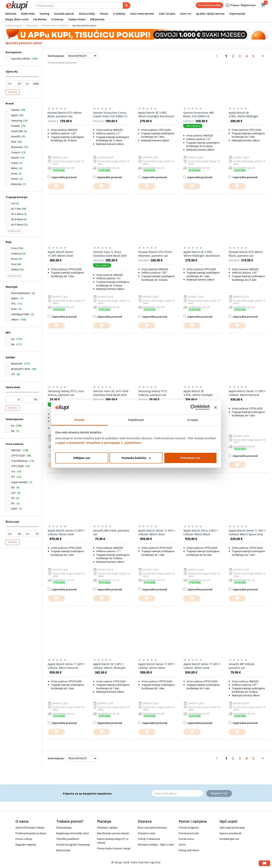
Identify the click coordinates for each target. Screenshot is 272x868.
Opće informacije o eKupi (30, 828)
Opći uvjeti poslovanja (232, 828)
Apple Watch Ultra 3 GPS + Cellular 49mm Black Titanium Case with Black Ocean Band (201, 532)
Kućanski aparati (64, 14)
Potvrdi (13, 92)
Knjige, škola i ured (17, 19)
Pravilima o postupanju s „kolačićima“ (114, 443)
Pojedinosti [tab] (136, 420)
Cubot (15, 163)
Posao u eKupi (24, 839)
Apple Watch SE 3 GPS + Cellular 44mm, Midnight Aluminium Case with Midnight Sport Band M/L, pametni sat (110, 666)
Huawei (15, 126)
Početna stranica (14, 25)
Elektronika (28, 14)
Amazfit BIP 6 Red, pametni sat (111, 532)
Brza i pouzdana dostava (152, 828)
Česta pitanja (64, 828)
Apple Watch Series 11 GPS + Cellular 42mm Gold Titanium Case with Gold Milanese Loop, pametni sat (66, 532)
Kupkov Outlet (77, 19)
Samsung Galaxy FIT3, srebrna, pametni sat (153, 393)
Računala (11, 14)
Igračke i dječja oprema (210, 14)
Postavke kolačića (136, 458)
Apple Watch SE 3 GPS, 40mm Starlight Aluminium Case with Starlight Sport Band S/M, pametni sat (156, 115)
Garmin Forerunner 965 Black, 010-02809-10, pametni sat (198, 115)
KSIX (14, 142)
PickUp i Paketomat (149, 839)
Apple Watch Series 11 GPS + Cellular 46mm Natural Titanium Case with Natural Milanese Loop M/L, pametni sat (247, 393)
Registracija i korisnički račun (73, 833)
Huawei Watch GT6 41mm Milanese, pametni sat (155, 254)
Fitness (104, 14)
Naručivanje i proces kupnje (113, 833)
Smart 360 (17, 131)
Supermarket (237, 14)
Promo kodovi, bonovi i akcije (114, 848)
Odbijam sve (82, 458)
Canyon (16, 152)
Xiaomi (15, 158)
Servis (182, 845)
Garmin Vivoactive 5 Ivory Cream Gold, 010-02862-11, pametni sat (110, 115)
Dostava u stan (147, 833)
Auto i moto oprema (142, 14)
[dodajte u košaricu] (56, 186)
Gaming (44, 14)
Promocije (58, 19)
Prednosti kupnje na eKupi (31, 833)
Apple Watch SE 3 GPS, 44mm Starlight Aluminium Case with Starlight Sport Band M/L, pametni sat (200, 393)
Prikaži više (14, 231)
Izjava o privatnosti (230, 833)
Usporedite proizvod (62, 177)
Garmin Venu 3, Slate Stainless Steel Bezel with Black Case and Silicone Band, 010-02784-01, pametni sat (110, 254)
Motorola (16, 184)
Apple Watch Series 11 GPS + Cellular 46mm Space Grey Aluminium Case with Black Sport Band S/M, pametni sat (247, 532)
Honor (15, 179)
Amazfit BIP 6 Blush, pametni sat (242, 666)
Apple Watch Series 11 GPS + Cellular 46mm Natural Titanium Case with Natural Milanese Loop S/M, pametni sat (66, 666)
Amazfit (15, 136)
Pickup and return (189, 850)
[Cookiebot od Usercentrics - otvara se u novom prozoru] (193, 407)
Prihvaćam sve (190, 458)
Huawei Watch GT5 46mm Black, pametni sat (65, 115)
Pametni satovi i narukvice (55, 25)
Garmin (15, 110)
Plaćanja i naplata (107, 828)
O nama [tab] (193, 420)
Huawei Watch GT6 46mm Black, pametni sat (246, 254)
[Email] (177, 793)
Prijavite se (219, 793)
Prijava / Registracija (240, 5)
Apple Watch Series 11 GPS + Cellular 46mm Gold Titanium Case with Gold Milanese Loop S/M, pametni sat (202, 666)
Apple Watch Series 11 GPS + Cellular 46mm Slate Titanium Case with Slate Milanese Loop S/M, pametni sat (157, 532)
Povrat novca (186, 839)
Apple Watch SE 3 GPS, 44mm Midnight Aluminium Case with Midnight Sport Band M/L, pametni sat (246, 115)
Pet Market (40, 19)
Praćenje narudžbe (209, 5)
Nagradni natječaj (26, 845)
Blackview (17, 147)
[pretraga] (127, 5)
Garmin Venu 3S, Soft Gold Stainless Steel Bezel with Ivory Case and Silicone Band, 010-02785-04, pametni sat (111, 393)
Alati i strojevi (167, 14)
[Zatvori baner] (216, 407)
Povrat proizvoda (189, 833)
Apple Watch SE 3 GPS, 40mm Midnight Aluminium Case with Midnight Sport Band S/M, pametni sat (202, 254)
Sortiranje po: (56, 56)
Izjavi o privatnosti (71, 443)
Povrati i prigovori (189, 828)
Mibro (14, 168)
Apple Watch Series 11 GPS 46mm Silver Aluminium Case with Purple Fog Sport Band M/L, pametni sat (66, 254)
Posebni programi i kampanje (73, 845)
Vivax (14, 173)
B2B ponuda (97, 19)
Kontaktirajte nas (229, 839)
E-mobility (119, 14)
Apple (14, 115)
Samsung (17, 120)
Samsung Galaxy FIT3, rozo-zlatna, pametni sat (66, 393)
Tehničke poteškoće (68, 839)
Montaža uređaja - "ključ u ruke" (156, 845)
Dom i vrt (186, 14)
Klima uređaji (87, 14)
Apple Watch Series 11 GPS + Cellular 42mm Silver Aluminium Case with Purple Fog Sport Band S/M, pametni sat (157, 666)
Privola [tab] (79, 420)
